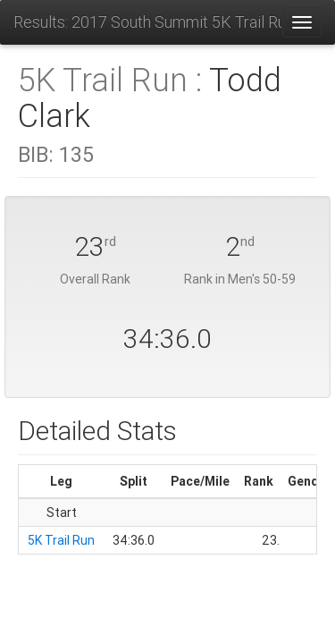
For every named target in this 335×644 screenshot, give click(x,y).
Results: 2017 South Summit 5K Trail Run (147, 22)
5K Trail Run (61, 540)
